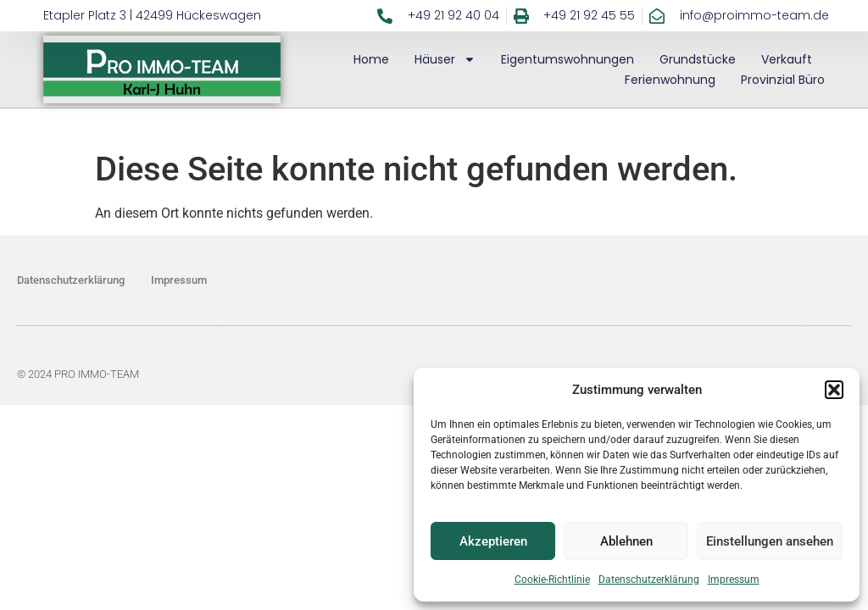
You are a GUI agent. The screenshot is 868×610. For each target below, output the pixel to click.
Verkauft (787, 59)
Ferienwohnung (670, 80)
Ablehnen (626, 541)
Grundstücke (698, 59)
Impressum (734, 579)
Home (371, 59)
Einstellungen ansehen (770, 541)
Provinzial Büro (783, 80)
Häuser (445, 59)
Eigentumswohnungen (568, 59)
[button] (834, 390)
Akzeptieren (493, 541)
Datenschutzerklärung (649, 579)
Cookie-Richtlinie (552, 579)
